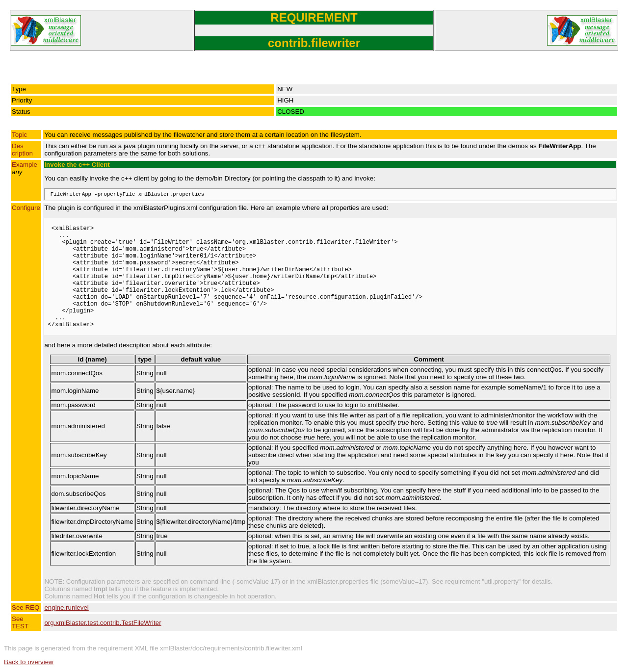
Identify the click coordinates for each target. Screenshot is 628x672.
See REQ (26, 607)
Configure (26, 208)
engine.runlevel (66, 607)
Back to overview (29, 662)
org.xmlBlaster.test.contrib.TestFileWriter (103, 623)
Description (22, 150)
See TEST (20, 622)
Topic (19, 135)
